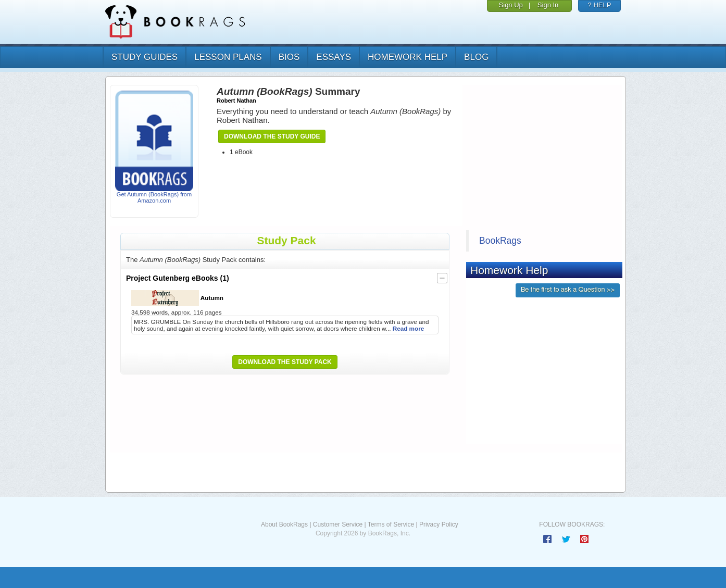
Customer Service (338, 524)
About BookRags (284, 524)
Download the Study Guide (272, 136)
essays (334, 57)
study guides (145, 57)
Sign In (548, 5)
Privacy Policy (439, 524)
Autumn (177, 298)
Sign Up (511, 5)
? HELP (600, 5)
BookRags (500, 241)
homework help (408, 57)
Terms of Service (391, 524)
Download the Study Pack (285, 362)
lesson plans (228, 57)
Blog (476, 57)
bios (289, 57)
